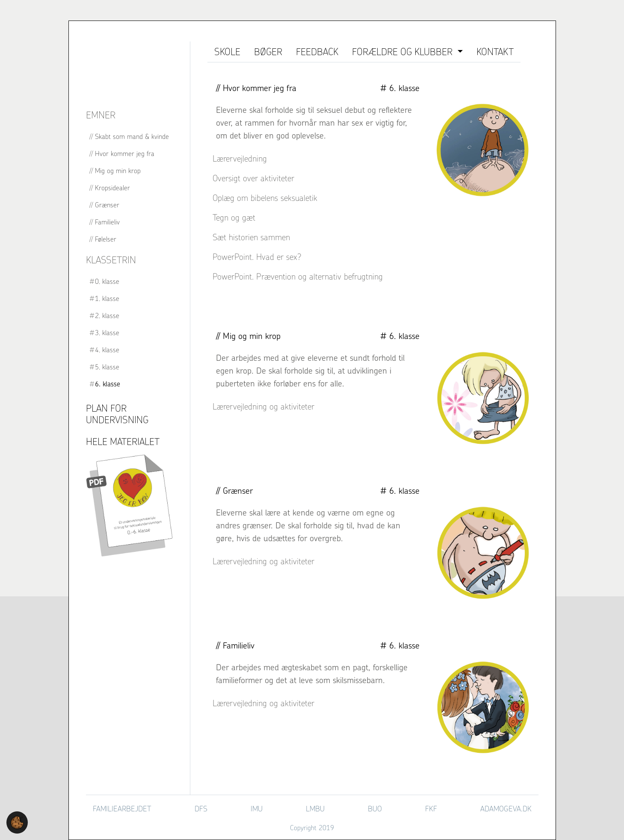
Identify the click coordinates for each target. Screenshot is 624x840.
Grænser (107, 205)
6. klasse (108, 384)
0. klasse (107, 281)
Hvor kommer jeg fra (125, 153)
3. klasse (107, 333)
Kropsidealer (112, 188)
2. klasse (107, 315)
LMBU (315, 809)
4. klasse (107, 350)
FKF (431, 809)
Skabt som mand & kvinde (132, 136)
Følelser (106, 239)
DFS (201, 809)
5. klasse (107, 367)
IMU (257, 809)
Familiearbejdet (122, 809)
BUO (375, 809)
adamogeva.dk (506, 809)
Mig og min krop (118, 171)
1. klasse (107, 298)
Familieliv (107, 222)
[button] (17, 822)
